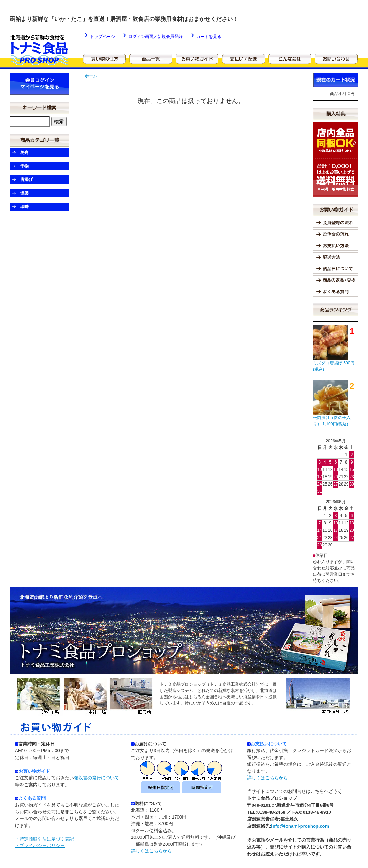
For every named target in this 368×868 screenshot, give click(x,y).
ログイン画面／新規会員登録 (155, 37)
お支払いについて (267, 744)
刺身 (24, 152)
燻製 (24, 193)
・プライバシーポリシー (40, 846)
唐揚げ (26, 180)
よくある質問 (32, 798)
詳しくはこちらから (151, 851)
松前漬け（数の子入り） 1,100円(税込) (332, 421)
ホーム (91, 76)
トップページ (102, 37)
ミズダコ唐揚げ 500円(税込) (334, 366)
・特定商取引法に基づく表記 (44, 839)
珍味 (24, 207)
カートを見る (209, 37)
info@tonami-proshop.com (300, 826)
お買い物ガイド (34, 771)
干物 (24, 166)
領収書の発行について (97, 778)
